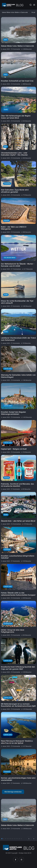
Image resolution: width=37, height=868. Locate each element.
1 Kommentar (15, 306)
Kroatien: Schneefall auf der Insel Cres (17, 81)
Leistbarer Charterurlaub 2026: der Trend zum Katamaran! (18, 339)
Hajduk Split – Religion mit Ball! (14, 449)
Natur (6, 40)
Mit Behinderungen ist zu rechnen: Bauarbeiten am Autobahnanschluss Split (18, 705)
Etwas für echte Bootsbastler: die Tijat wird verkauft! (17, 302)
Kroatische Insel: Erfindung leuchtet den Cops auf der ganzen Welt (18, 668)
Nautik (6, 109)
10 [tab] (18, 839)
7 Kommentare (16, 269)
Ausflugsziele (8, 624)
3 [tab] (5, 839)
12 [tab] (21, 839)
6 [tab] (11, 839)
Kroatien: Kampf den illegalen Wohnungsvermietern (13, 413)
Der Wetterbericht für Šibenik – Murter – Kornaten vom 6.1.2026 (18, 265)
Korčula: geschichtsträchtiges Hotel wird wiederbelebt (18, 779)
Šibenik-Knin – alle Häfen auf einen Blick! (18, 521)
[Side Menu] (34, 5)
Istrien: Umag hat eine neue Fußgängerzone (13, 631)
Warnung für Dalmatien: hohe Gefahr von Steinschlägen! (18, 376)
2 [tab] (4, 839)
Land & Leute (8, 369)
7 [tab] (13, 839)
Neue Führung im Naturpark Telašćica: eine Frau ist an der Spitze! (17, 742)
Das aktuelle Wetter (10, 258)
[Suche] (31, 5)
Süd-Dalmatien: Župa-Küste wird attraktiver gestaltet (15, 191)
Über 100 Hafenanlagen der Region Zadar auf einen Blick (16, 117)
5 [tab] (9, 839)
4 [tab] (7, 839)
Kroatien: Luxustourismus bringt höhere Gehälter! (18, 557)
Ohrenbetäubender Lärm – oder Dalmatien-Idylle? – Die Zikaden (14, 154)
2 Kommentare (16, 524)
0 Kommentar (15, 49)
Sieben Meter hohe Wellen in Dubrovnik (15, 12)
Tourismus (7, 183)
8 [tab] (14, 839)
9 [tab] (16, 839)
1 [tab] (2, 839)
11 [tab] (20, 839)
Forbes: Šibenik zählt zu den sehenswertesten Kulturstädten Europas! (18, 594)
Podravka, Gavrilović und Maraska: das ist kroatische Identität (17, 485)
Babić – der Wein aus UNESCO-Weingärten (14, 228)
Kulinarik (6, 220)
